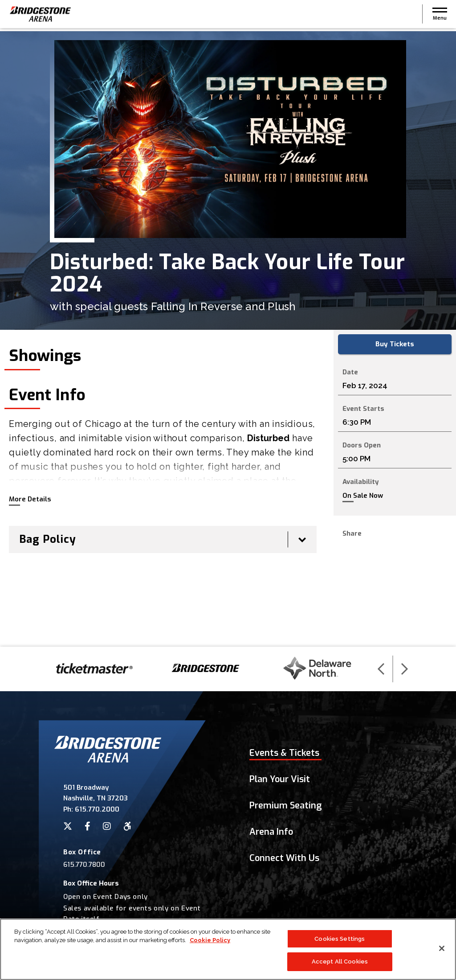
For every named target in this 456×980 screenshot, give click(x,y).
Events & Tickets (284, 753)
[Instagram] (107, 826)
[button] (440, 16)
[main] (228, 339)
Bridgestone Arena (40, 16)
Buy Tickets (395, 344)
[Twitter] (68, 826)
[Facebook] (88, 826)
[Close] (442, 951)
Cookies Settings (340, 942)
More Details (30, 499)
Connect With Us (284, 858)
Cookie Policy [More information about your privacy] (210, 943)
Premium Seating (286, 806)
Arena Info (271, 832)
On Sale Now (363, 496)
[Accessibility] (127, 826)
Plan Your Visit (280, 779)
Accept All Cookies (340, 965)
